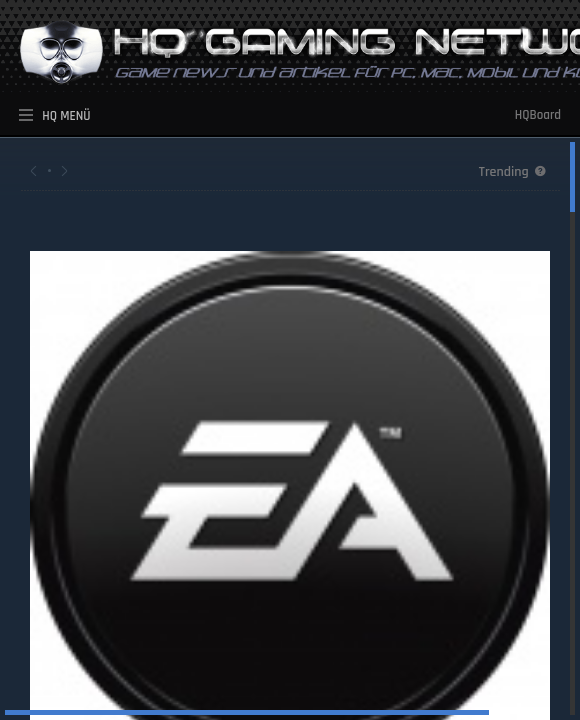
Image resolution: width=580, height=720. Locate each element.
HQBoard (538, 115)
